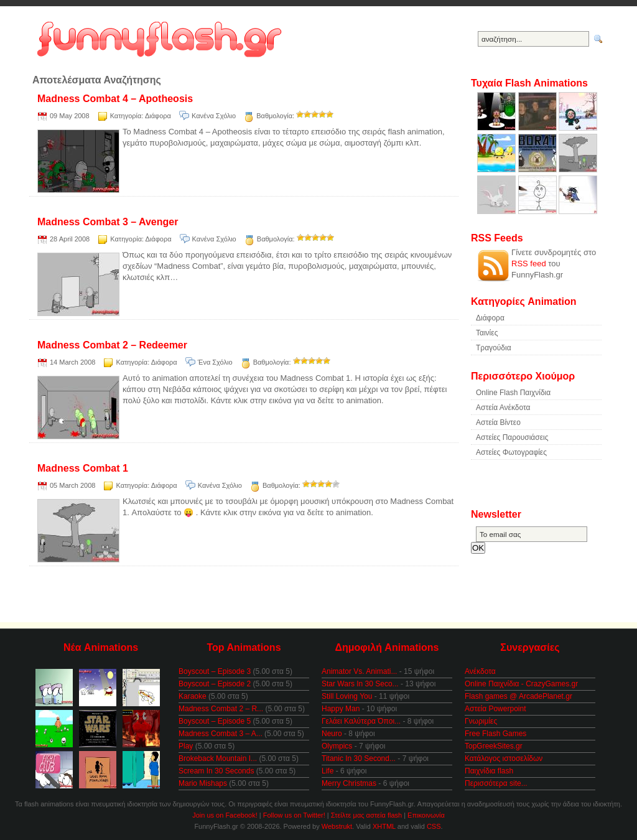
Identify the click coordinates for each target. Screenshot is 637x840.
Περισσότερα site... (496, 783)
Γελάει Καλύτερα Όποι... (361, 721)
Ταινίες (487, 333)
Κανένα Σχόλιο (214, 116)
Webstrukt (337, 826)
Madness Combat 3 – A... (221, 734)
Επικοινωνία (426, 815)
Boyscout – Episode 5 (215, 721)
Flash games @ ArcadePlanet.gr (518, 696)
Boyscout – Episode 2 (215, 684)
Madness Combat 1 (83, 468)
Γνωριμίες (481, 721)
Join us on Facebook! (225, 815)
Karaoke (193, 696)
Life (328, 771)
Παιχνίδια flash (489, 771)
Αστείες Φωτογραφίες (511, 452)
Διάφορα (158, 116)
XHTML (384, 826)
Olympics (337, 746)
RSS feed (529, 264)
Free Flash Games (495, 734)
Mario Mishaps (203, 783)
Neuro (332, 734)
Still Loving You (347, 696)
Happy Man (341, 709)
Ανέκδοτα (480, 671)
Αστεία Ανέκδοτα (503, 408)
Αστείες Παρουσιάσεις (512, 437)
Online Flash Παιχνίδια (513, 393)
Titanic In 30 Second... (359, 758)
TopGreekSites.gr (494, 746)
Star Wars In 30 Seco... (360, 684)
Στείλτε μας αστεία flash (366, 815)
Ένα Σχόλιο (215, 362)
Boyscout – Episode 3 (215, 671)
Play (186, 746)
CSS (434, 826)
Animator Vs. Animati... (359, 671)
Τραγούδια (494, 348)
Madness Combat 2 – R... (221, 709)
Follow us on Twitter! (294, 815)
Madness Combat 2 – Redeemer (112, 345)
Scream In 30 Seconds (216, 771)
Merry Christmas (349, 783)
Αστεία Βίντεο (498, 422)
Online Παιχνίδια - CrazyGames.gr (521, 684)
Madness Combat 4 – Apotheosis (115, 99)
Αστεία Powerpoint (495, 709)
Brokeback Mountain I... (218, 758)
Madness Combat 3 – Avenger (108, 222)
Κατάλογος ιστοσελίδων (504, 758)
